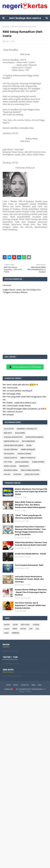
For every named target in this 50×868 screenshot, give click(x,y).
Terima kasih (12, 388)
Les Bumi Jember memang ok (19, 391)
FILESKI (29, 445)
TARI (31, 629)
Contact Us (25, 685)
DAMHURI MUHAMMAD (34, 437)
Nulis (33, 685)
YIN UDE (7, 474)
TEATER (23, 629)
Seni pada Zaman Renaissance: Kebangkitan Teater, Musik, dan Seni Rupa (29, 579)
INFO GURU (25, 625)
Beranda (6, 27)
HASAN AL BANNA (24, 454)
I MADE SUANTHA (11, 458)
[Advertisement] (25, 781)
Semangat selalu (14, 394)
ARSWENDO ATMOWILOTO (27, 429)
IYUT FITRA (8, 462)
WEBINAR (15, 633)
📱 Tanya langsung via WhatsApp (25, 367)
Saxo (40, 685)
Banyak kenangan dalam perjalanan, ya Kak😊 (26, 409)
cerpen (7, 629)
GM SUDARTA (9, 454)
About (16, 685)
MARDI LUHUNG (10, 466)
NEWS (15, 629)
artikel (6, 633)
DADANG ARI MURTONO (13, 437)
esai (37, 629)
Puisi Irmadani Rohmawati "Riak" (29, 565)
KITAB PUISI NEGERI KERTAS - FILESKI (30, 554)
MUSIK (15, 625)
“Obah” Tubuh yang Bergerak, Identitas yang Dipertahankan (29, 517)
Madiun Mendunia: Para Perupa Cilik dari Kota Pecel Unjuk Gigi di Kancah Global (31, 492)
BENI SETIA (8, 433)
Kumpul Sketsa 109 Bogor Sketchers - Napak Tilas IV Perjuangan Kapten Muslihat (31, 592)
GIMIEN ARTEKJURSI (28, 449)
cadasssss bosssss (15, 412)
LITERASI (36, 625)
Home (8, 685)
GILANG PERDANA (11, 449)
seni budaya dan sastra (25, 18)
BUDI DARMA (20, 433)
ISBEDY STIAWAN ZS (28, 458)
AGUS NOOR (9, 429)
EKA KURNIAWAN (28, 441)
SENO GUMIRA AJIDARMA (30, 470)
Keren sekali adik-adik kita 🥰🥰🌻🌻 (22, 385)
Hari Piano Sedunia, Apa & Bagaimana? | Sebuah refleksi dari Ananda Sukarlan (30, 605)
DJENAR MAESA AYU (11, 441)
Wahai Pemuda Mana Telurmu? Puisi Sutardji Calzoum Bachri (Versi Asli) (31, 544)
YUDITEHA (17, 474)
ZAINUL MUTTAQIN (32, 474)
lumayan (10, 415)
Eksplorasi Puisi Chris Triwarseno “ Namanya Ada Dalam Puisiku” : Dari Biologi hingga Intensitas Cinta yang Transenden (30, 531)
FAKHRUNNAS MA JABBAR (14, 445)
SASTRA (7, 625)
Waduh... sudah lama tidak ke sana (21, 403)
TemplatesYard (24, 689)
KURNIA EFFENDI (38, 462)
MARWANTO (24, 466)
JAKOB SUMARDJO (22, 462)
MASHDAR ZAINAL (11, 470)
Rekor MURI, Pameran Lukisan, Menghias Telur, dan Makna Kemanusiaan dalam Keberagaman (30, 505)
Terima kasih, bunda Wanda (19, 406)
